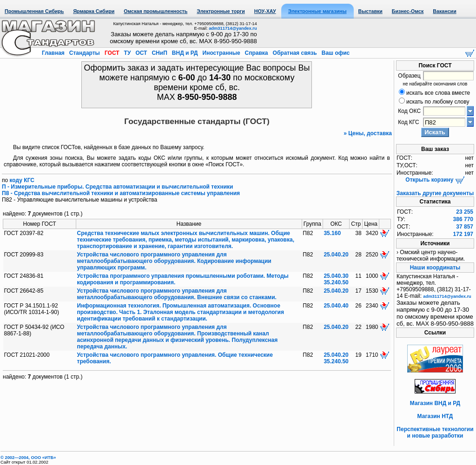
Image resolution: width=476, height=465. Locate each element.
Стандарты (84, 53)
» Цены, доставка (368, 133)
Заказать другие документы (435, 193)
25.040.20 (336, 255)
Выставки (370, 11)
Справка (256, 53)
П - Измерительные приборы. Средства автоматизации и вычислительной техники (117, 187)
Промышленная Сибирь (34, 11)
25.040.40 (336, 306)
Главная (54, 53)
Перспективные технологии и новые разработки (435, 432)
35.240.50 (336, 282)
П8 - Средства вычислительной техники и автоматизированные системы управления (121, 193)
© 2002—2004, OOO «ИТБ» (28, 458)
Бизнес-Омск (408, 11)
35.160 (332, 233)
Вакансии (444, 11)
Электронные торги (221, 11)
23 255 (465, 212)
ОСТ (141, 53)
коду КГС (22, 180)
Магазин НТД (435, 416)
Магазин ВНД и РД (435, 403)
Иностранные (221, 53)
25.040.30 (336, 276)
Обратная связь (295, 53)
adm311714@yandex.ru (233, 28)
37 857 (465, 227)
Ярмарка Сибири (94, 11)
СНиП (159, 53)
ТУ (127, 53)
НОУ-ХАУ (265, 11)
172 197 (463, 234)
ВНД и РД (185, 53)
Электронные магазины (317, 11)
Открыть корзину (435, 180)
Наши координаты (435, 268)
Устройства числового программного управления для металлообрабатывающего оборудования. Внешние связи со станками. (177, 294)
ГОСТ (112, 53)
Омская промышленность (155, 11)
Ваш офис (335, 53)
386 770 (463, 219)
